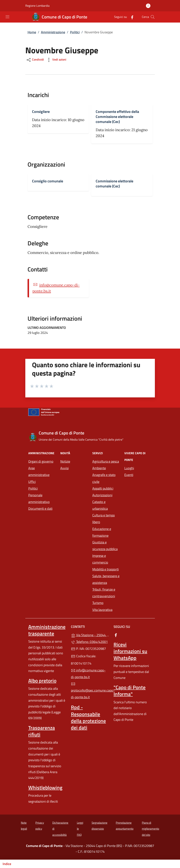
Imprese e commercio (100, 559)
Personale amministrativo (39, 498)
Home (32, 32)
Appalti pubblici (103, 488)
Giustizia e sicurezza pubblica (105, 546)
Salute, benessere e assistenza (106, 579)
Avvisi (64, 468)
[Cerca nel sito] (153, 17)
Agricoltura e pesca (106, 461)
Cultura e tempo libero (104, 519)
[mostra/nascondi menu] (7, 17)
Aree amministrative (39, 471)
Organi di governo (41, 461)
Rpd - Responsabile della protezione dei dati (88, 717)
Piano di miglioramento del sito (150, 829)
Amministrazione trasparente (47, 630)
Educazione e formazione (102, 532)
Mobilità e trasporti (106, 569)
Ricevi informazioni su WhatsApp (130, 651)
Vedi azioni (56, 60)
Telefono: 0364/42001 (89, 642)
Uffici (32, 482)
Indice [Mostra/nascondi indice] (7, 864)
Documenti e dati (40, 509)
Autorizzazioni (102, 495)
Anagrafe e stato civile (104, 478)
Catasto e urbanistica (100, 505)
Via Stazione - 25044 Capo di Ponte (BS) (90, 635)
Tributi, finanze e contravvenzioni (104, 593)
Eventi (129, 475)
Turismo (98, 603)
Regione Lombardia (37, 6)
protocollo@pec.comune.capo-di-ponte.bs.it (90, 691)
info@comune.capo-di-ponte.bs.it (88, 674)
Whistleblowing (45, 788)
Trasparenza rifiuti (42, 731)
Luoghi (129, 468)
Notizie (65, 461)
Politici (75, 32)
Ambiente (99, 468)
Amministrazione (53, 32)
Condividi (35, 60)
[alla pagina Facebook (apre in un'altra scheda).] (131, 17)
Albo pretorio (42, 681)
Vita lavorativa (102, 610)
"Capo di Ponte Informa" (130, 691)
